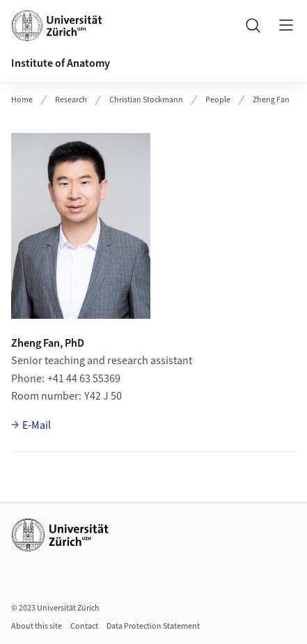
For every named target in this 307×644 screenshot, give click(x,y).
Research (71, 100)
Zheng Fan (271, 100)
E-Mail (37, 425)
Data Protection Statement (153, 626)
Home (22, 100)
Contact (84, 626)
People (218, 100)
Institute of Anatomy (61, 63)
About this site (37, 626)
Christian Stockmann (146, 100)
